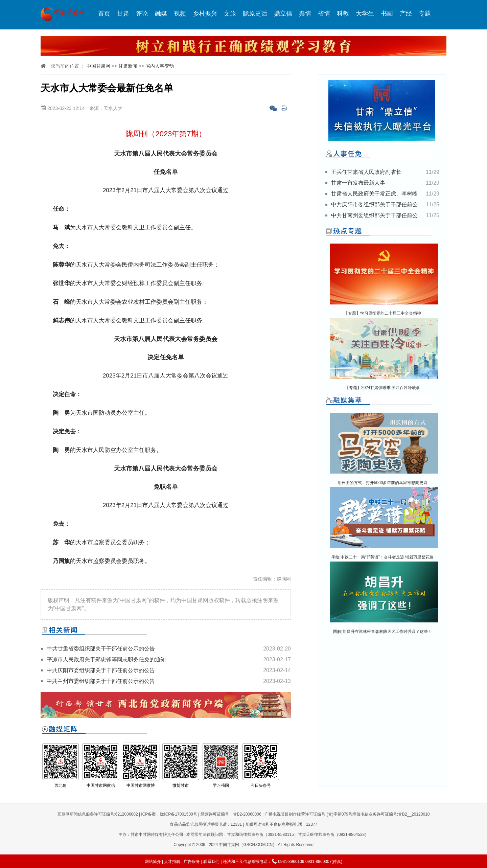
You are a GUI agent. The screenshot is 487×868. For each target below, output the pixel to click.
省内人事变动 (160, 66)
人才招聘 (172, 862)
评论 (142, 14)
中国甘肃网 (98, 66)
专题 (425, 14)
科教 (343, 14)
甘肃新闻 (128, 66)
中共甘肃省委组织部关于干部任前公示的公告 (101, 649)
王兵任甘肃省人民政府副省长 (366, 172)
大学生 (365, 14)
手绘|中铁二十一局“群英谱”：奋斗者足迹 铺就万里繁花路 (382, 557)
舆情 (305, 14)
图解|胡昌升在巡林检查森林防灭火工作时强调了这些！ (382, 632)
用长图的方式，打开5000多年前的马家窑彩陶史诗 (383, 483)
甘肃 (123, 14)
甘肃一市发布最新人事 (358, 183)
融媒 (161, 14)
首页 (104, 14)
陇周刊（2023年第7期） (166, 134)
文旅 (230, 14)
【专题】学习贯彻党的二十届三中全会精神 (382, 313)
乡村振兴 (205, 14)
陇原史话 (255, 14)
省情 (324, 14)
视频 (180, 14)
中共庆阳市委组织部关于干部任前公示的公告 (101, 670)
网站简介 (153, 862)
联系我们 (211, 862)
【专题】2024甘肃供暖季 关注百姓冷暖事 (382, 388)
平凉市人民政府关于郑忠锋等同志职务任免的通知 (106, 659)
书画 (387, 14)
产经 (406, 14)
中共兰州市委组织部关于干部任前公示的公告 (101, 681)
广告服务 (192, 862)
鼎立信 (283, 14)
